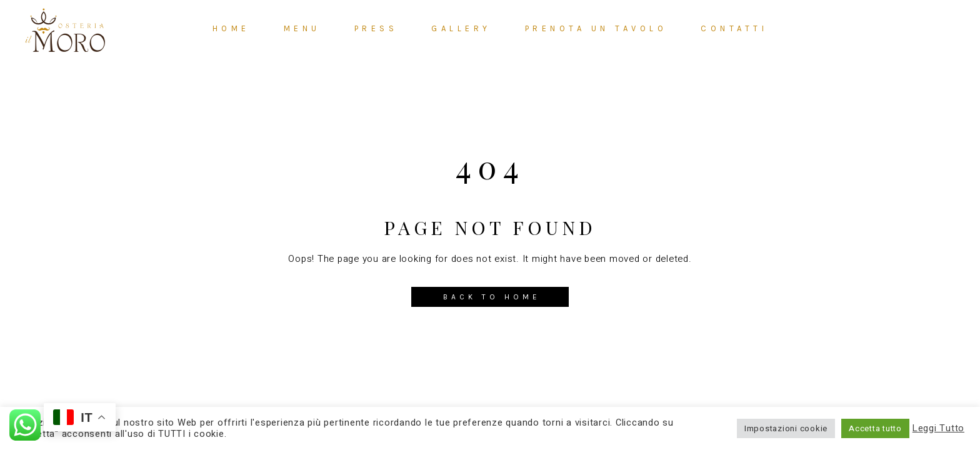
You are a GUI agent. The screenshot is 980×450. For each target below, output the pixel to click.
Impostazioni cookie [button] (786, 428)
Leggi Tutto (938, 429)
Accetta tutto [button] (875, 428)
